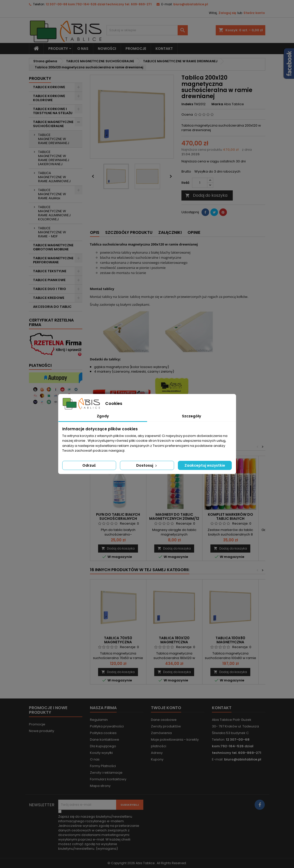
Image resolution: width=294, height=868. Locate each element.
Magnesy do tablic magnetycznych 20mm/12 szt (174, 519)
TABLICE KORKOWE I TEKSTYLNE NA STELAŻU (53, 111)
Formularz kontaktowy (108, 779)
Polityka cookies (103, 733)
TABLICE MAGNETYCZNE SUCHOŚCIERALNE (53, 124)
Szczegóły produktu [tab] (129, 232)
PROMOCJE (136, 49)
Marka (217, 104)
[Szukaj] (147, 30)
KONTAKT (164, 49)
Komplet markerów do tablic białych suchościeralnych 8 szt (230, 519)
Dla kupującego (103, 746)
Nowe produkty (42, 731)
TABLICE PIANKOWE (49, 280)
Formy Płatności (103, 766)
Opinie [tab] (194, 232)
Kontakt (222, 708)
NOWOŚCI (107, 49)
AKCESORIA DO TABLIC (52, 307)
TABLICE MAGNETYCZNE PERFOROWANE (53, 260)
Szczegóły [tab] (191, 416)
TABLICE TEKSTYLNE (50, 271)
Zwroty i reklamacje (106, 773)
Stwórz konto (254, 13)
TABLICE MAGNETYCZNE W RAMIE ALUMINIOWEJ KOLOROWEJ (54, 213)
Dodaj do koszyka (206, 195)
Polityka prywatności (107, 726)
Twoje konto (166, 708)
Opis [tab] (95, 232)
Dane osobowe (164, 720)
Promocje (37, 724)
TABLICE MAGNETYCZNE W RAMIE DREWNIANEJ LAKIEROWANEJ (54, 158)
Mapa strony (100, 786)
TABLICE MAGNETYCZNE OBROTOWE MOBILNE (53, 247)
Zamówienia (161, 733)
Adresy (157, 753)
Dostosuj (147, 465)
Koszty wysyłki (101, 753)
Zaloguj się (227, 13)
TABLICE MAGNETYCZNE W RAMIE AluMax (52, 194)
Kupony (157, 759)
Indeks (187, 104)
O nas (83, 49)
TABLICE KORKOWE (49, 87)
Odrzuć (89, 465)
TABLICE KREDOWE (49, 298)
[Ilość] (200, 183)
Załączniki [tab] (170, 232)
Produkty (58, 49)
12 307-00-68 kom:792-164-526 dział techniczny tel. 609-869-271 (99, 4)
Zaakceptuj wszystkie (205, 465)
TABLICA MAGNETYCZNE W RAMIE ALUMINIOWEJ (54, 177)
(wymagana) (99, 833)
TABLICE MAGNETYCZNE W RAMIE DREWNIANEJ (54, 139)
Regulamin (99, 720)
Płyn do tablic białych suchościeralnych (118, 516)
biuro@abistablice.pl (191, 4)
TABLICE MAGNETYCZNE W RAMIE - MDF (52, 232)
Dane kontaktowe (105, 740)
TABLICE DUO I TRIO (50, 289)
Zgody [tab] (103, 416)
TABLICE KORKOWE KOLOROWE (49, 98)
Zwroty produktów (166, 726)
